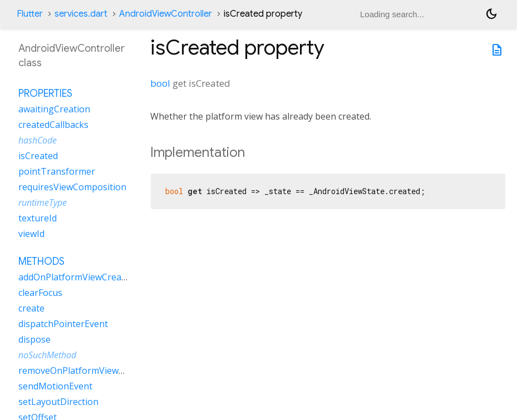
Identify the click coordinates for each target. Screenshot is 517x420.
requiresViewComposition (72, 187)
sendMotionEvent (55, 386)
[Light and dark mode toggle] (491, 14)
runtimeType (43, 202)
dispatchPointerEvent (63, 324)
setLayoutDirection (58, 402)
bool (160, 83)
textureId (38, 218)
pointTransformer (57, 171)
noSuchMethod (47, 355)
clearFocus (40, 293)
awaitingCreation (54, 109)
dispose (35, 339)
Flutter (30, 14)
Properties (45, 93)
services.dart (81, 14)
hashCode (38, 140)
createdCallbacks (53, 125)
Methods (41, 261)
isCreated (38, 156)
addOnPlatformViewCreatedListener (94, 277)
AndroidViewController (166, 14)
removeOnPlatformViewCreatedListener (102, 370)
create (31, 308)
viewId (31, 234)
